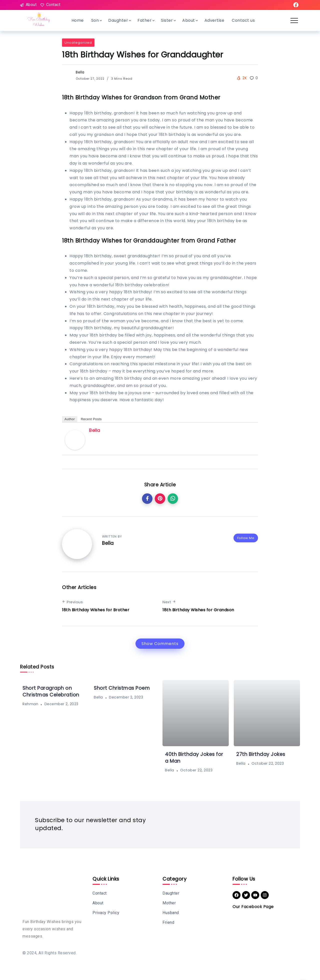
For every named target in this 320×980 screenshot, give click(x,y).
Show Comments (160, 644)
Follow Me (246, 538)
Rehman (30, 704)
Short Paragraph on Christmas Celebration (51, 691)
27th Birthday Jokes (261, 754)
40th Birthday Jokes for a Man (194, 758)
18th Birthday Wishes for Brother (96, 610)
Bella (80, 72)
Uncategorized (78, 43)
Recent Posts (91, 419)
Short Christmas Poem (122, 688)
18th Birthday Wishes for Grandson (198, 610)
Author (70, 419)
